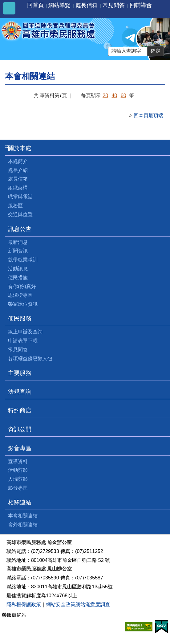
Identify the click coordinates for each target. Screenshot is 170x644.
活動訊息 (18, 269)
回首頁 (35, 5)
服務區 (15, 206)
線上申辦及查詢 (25, 332)
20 (105, 95)
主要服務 (20, 373)
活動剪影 (18, 470)
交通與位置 (20, 215)
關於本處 (20, 148)
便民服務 (20, 318)
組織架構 (18, 188)
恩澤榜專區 (20, 295)
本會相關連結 (23, 516)
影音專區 (20, 448)
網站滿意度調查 (93, 604)
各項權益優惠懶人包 (30, 358)
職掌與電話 (20, 197)
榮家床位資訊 (23, 304)
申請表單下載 (23, 341)
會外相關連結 (23, 525)
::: (7, 146)
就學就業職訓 (23, 260)
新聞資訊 (18, 251)
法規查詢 (20, 392)
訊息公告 (20, 229)
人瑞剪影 (18, 479)
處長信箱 (87, 5)
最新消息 (18, 242)
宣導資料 (18, 461)
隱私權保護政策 (24, 604)
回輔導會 (141, 5)
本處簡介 (18, 161)
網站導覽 (59, 5)
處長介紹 (18, 170)
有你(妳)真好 (22, 286)
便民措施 (18, 278)
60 (123, 95)
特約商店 (20, 410)
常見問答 (114, 5)
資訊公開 (20, 429)
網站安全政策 (61, 604)
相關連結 (20, 502)
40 (115, 95)
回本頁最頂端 (148, 115)
